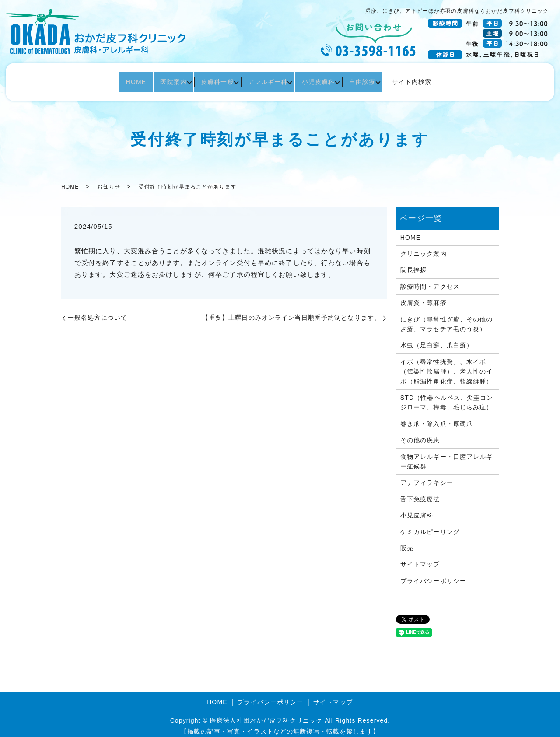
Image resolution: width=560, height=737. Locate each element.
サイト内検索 (426, 79)
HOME (124, 79)
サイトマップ (420, 558)
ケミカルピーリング (430, 525)
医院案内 (166, 79)
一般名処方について (98, 311)
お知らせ (108, 180)
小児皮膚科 (325, 79)
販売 (407, 542)
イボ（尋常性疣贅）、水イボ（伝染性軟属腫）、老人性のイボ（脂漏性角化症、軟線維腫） (447, 365)
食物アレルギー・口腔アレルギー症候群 (447, 455)
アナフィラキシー (427, 476)
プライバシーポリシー (433, 575)
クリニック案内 (423, 248)
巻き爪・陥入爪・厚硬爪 (437, 418)
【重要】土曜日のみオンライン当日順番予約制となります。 (291, 311)
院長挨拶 (413, 264)
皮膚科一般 (215, 79)
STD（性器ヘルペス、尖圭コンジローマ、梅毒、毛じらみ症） (447, 396)
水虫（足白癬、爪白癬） (437, 339)
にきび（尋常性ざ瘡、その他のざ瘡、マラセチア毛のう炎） (447, 318)
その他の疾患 (420, 434)
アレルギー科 (270, 79)
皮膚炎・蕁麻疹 (423, 297)
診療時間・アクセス (430, 280)
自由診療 (374, 79)
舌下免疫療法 (420, 493)
